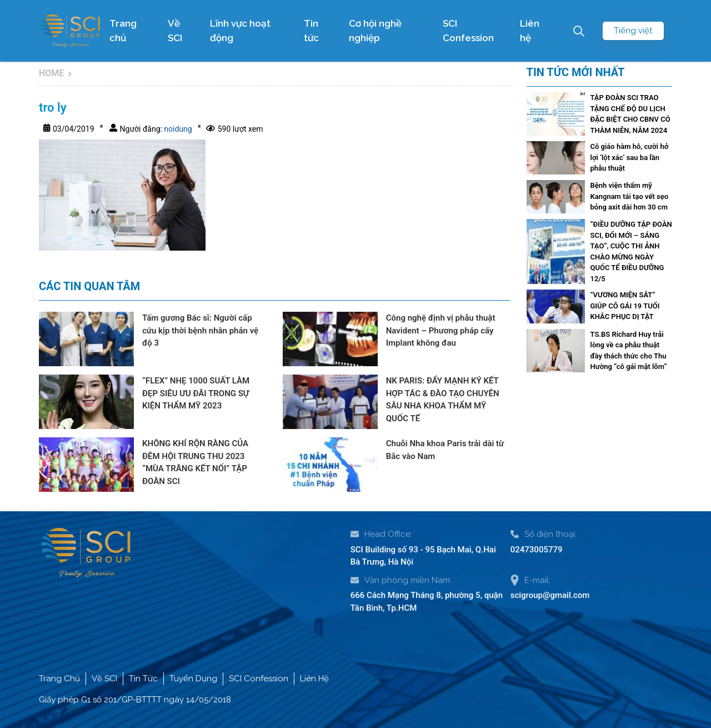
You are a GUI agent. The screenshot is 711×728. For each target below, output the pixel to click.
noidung (177, 129)
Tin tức (311, 31)
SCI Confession (468, 31)
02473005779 (537, 550)
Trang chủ (123, 31)
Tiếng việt (633, 31)
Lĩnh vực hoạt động (240, 31)
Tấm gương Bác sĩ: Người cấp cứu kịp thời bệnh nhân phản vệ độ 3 (200, 330)
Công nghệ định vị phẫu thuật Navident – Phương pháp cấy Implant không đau (441, 330)
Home (51, 73)
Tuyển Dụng (193, 679)
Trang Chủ (59, 679)
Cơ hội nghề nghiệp (375, 31)
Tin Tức (143, 679)
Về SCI (175, 31)
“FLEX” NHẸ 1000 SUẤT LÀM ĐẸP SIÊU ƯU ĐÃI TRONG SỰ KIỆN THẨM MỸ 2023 (196, 393)
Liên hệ (530, 31)
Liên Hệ (314, 679)
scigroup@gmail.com (550, 595)
